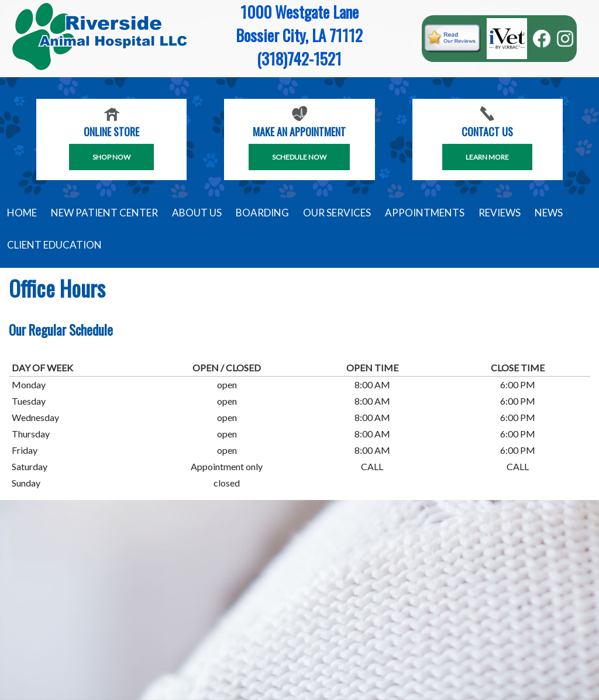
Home (22, 213)
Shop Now (111, 157)
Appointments (425, 213)
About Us (197, 213)
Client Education (54, 245)
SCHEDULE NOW (299, 157)
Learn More (487, 157)
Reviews (500, 213)
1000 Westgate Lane (299, 12)
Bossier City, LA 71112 (299, 35)
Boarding (262, 213)
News (549, 213)
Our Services (337, 213)
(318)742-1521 (299, 58)
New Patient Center (104, 213)
